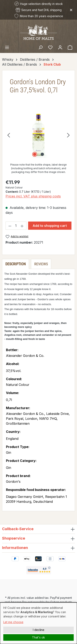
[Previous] (9, 135)
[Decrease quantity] (10, 226)
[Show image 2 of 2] (42, 154)
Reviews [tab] (41, 264)
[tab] (16, 264)
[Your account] (60, 47)
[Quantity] (16, 226)
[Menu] (7, 47)
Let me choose (13, 622)
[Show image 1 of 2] (35, 154)
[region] (38, 135)
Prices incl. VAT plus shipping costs (33, 196)
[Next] (68, 135)
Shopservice (14, 538)
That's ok (38, 637)
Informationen (15, 548)
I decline (39, 630)
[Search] (40, 47)
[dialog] (38, 623)
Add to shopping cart (50, 226)
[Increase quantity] (22, 226)
